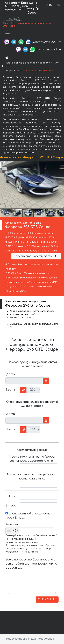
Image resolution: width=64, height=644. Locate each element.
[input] (24, 381)
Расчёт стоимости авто (35, 256)
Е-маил (10, 506)
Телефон (11, 524)
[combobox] (13, 531)
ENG (58, 5)
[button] (61, 185)
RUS (49, 5)
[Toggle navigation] (8, 33)
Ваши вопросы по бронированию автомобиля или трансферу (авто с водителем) (31, 564)
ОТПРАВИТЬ (47, 600)
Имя (12, 496)
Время (10, 390)
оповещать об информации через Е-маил (28, 516)
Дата (10, 374)
